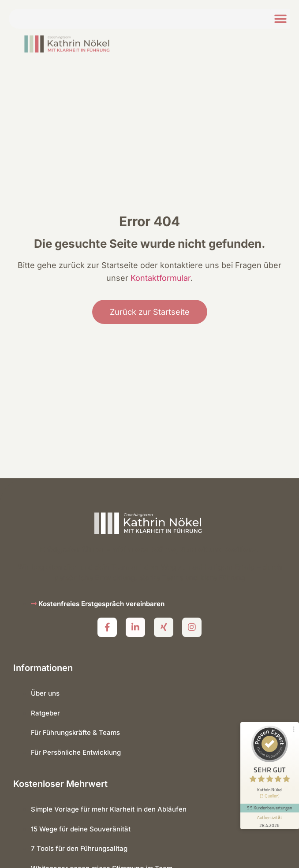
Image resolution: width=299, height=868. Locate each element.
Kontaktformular (161, 278)
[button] (280, 19)
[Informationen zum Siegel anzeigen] (269, 813)
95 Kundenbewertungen (269, 801)
